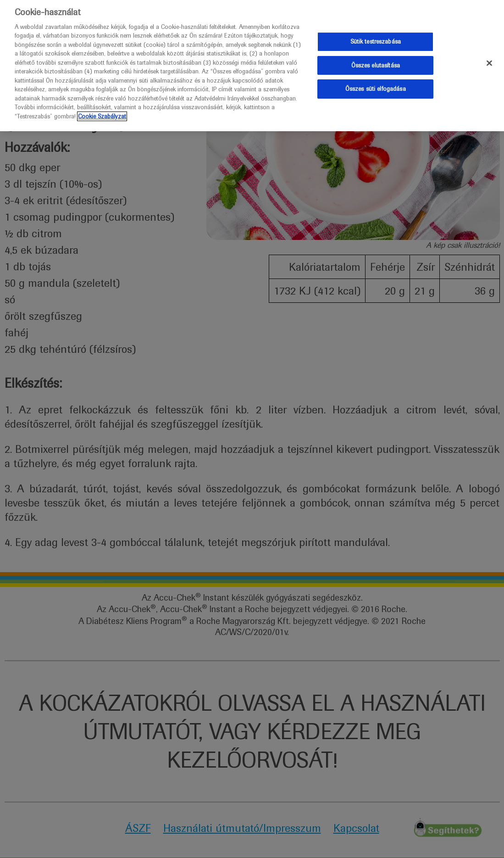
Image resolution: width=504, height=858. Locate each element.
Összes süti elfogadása (376, 86)
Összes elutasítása (376, 62)
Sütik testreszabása (376, 39)
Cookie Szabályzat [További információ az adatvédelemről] (102, 113)
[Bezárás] (489, 60)
